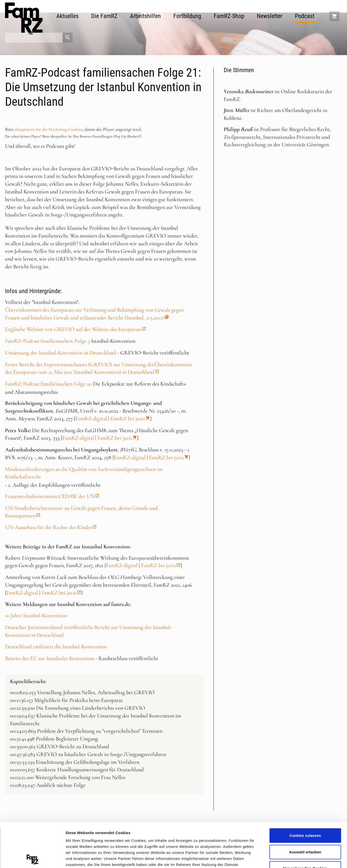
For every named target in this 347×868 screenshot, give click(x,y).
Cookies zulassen (305, 791)
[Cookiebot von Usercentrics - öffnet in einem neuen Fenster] (32, 858)
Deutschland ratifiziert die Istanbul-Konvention (56, 647)
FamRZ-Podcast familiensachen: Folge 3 (47, 341)
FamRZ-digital (91, 419)
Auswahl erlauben (305, 808)
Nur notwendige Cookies (305, 824)
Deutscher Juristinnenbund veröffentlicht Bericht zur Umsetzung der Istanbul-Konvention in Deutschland (88, 631)
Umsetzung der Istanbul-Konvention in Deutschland (61, 353)
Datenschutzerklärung (178, 839)
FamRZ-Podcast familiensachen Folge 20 (48, 384)
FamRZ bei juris (128, 419)
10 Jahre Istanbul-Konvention (36, 615)
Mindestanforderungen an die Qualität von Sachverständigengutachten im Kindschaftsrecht (84, 473)
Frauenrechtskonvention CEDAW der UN (50, 496)
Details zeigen (266, 858)
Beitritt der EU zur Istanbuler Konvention (50, 658)
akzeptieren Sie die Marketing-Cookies (49, 129)
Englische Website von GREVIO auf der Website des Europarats (73, 329)
